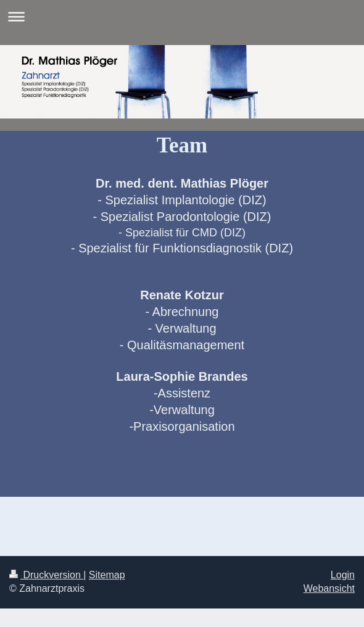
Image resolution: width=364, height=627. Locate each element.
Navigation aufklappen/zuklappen (182, 16)
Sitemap (107, 575)
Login (343, 575)
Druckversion (46, 575)
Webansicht (329, 588)
